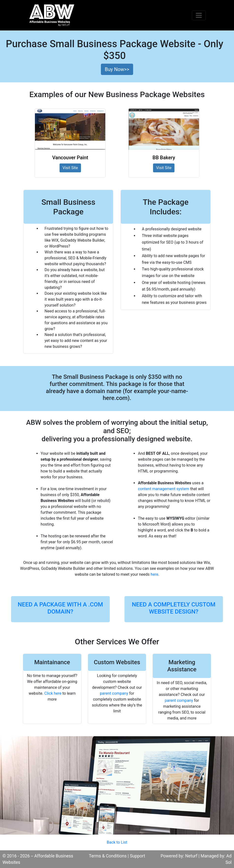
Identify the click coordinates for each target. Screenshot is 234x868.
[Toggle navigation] (199, 15)
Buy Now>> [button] (117, 69)
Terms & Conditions (108, 856)
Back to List (117, 842)
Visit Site (70, 168)
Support (138, 856)
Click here (53, 693)
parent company (114, 693)
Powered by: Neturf (179, 856)
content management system (163, 489)
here (154, 574)
